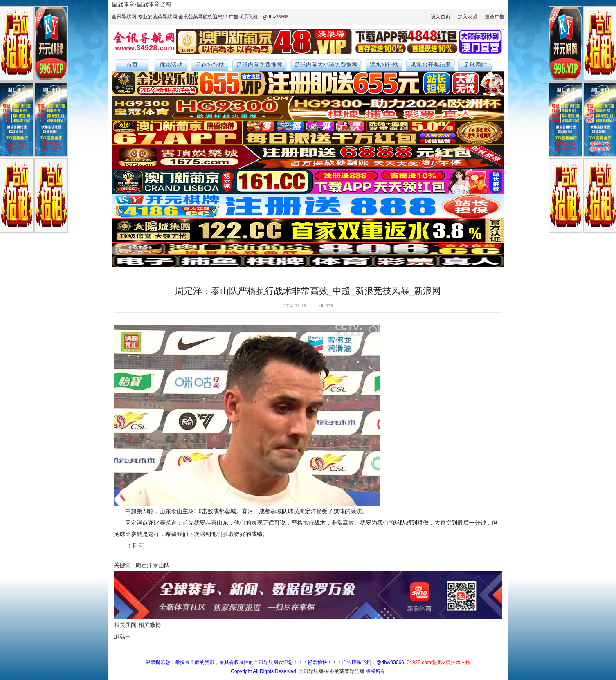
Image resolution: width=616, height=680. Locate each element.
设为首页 (441, 17)
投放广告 (495, 17)
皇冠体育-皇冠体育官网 (141, 4)
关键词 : (125, 565)
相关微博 (150, 625)
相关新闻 (125, 625)
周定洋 (144, 565)
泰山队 (161, 565)
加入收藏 (468, 17)
